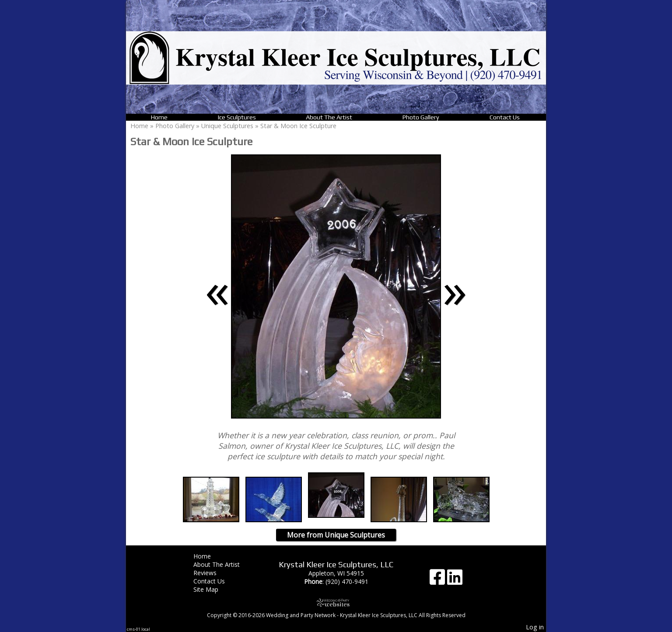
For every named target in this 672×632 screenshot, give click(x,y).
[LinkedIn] (455, 580)
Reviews (212, 573)
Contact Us (505, 117)
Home (159, 117)
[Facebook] (438, 580)
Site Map (212, 589)
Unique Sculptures (227, 126)
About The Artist (329, 117)
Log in (535, 627)
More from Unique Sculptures (336, 535)
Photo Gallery (421, 117)
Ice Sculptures (237, 117)
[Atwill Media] (336, 602)
